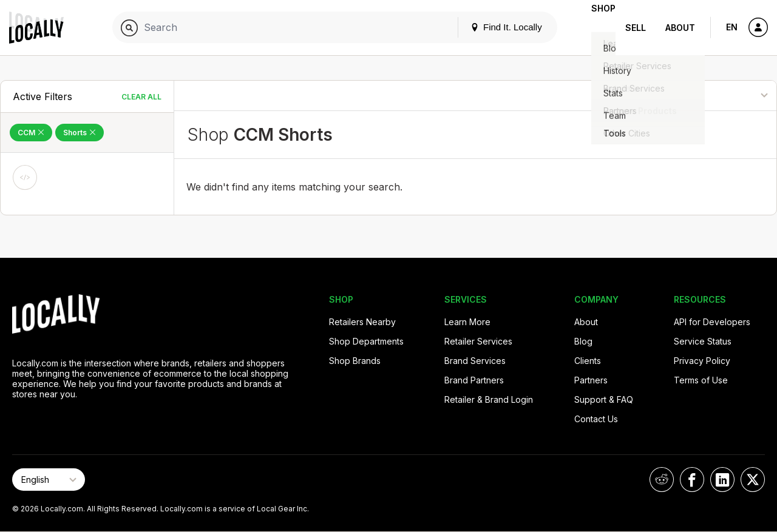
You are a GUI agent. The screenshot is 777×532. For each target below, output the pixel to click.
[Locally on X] (753, 480)
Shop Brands (355, 361)
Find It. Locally (487, 27)
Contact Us (596, 419)
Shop (594, 28)
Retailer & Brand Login (489, 399)
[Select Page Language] (49, 480)
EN (732, 27)
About (680, 28)
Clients (588, 361)
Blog (583, 341)
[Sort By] (715, 96)
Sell (636, 28)
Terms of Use (701, 380)
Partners (591, 380)
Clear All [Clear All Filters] (141, 97)
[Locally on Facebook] (692, 480)
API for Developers (712, 322)
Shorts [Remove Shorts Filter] (80, 133)
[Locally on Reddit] (662, 480)
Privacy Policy (702, 361)
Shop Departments (366, 341)
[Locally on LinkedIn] (722, 480)
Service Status (703, 341)
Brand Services (475, 361)
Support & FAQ (604, 399)
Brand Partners (474, 380)
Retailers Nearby (362, 322)
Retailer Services (478, 341)
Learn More (467, 322)
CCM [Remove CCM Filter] (31, 133)
